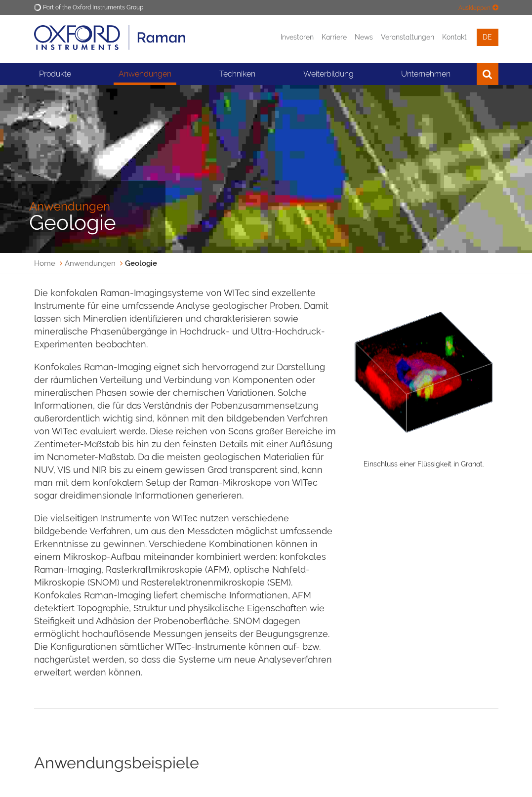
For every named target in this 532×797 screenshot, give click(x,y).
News (364, 37)
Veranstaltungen (408, 37)
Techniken (237, 74)
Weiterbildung (328, 74)
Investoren (297, 37)
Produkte (55, 74)
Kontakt (454, 37)
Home (45, 263)
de (487, 37)
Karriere (334, 37)
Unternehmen (426, 74)
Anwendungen (145, 74)
